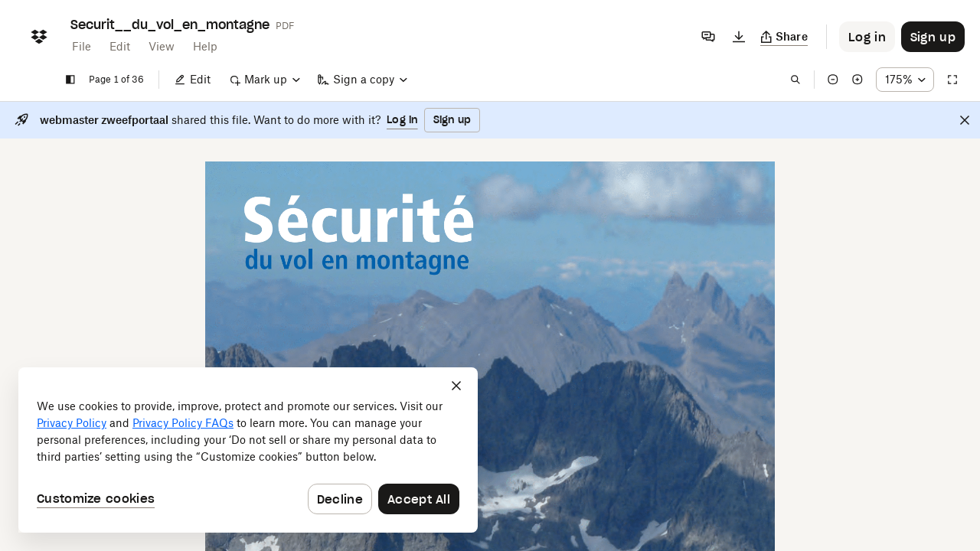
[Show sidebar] (70, 80)
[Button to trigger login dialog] (867, 37)
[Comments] (708, 37)
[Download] (739, 37)
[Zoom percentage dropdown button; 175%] (905, 80)
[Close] (965, 120)
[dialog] (248, 450)
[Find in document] (795, 80)
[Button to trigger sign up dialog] (933, 37)
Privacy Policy (72, 423)
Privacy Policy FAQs (183, 423)
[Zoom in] (857, 80)
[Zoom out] (833, 80)
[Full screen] (952, 80)
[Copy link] (784, 37)
